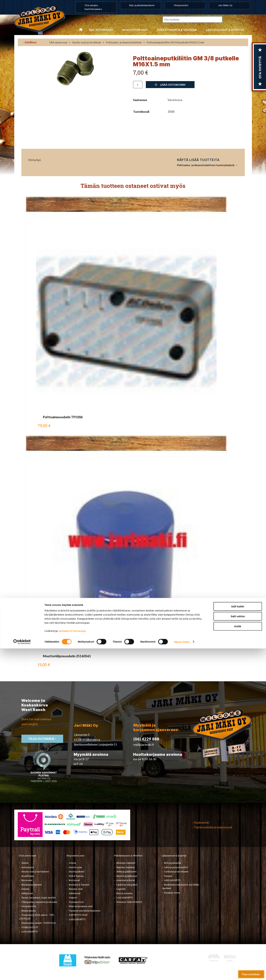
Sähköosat (27, 893)
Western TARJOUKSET (129, 902)
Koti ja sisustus (125, 893)
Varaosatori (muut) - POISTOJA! (39, 923)
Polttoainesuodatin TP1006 (63, 417)
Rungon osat (76, 889)
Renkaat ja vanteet (32, 885)
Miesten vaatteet (126, 863)
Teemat (168, 876)
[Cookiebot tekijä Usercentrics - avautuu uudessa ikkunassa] (22, 973)
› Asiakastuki (201, 822)
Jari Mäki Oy (225, 5)
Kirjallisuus (28, 876)
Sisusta (25, 889)
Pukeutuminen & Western (128, 856)
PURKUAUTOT (30, 927)
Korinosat (27, 880)
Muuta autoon (29, 911)
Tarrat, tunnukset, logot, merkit (39, 898)
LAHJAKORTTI (77, 919)
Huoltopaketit (77, 872)
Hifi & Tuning (76, 876)
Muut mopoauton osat (81, 906)
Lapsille (121, 889)
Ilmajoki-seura (172, 893)
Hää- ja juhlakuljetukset (142, 5)
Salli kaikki (238, 938)
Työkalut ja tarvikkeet (176, 872)
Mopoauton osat (135, 30)
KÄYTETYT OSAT (78, 915)
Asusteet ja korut (126, 880)
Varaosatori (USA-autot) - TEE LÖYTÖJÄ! (36, 917)
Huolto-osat (75, 867)
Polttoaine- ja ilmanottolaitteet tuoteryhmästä (206, 165)
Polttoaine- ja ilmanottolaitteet (124, 42)
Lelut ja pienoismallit (176, 867)
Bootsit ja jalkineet (127, 876)
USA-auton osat (101, 30)
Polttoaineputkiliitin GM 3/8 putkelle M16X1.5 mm (175, 42)
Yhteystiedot (181, 5)
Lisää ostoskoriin (170, 85)
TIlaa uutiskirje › (42, 739)
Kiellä (238, 958)
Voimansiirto (29, 906)
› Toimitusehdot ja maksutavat (212, 827)
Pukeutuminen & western (177, 30)
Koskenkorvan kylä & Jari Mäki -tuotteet (180, 886)
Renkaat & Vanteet (79, 885)
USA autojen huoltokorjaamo (93, 7)
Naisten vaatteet (126, 867)
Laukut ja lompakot (127, 885)
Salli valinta (238, 948)
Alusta (25, 863)
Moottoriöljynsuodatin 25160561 (67, 656)
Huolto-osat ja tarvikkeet (87, 42)
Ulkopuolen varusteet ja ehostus (39, 902)
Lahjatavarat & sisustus (225, 30)
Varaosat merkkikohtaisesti (85, 911)
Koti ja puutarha (172, 863)
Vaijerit (73, 898)
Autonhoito (28, 867)
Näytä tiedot (182, 973)
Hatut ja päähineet (126, 872)
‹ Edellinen (30, 42)
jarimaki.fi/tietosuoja (72, 962)
